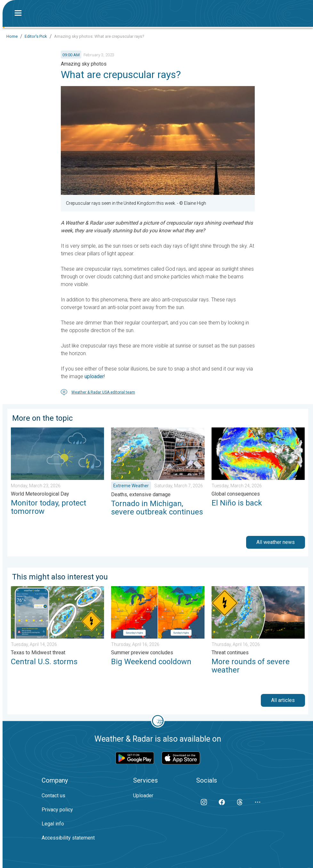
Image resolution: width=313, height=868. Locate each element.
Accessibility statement (68, 838)
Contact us (53, 796)
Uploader (143, 796)
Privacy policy (57, 810)
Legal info (53, 824)
